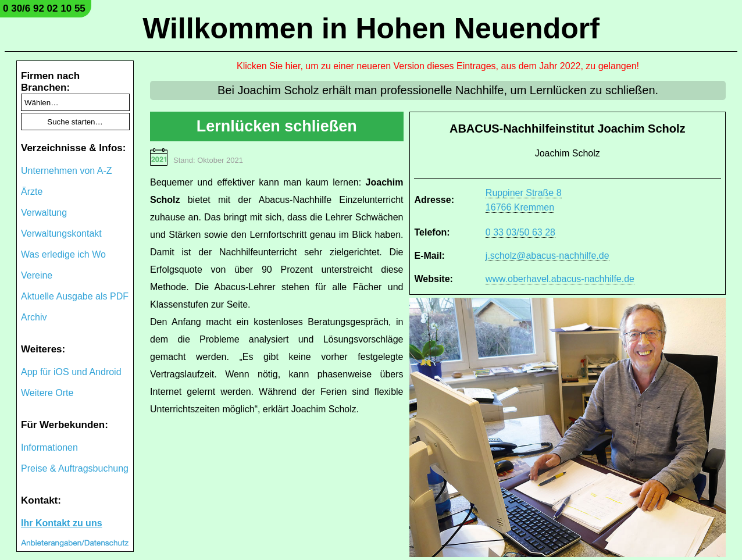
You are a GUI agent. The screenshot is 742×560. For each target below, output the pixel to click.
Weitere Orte (47, 393)
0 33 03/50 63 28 (520, 232)
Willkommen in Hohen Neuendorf (371, 28)
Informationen (49, 447)
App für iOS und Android (71, 372)
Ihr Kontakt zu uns (62, 523)
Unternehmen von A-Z (67, 171)
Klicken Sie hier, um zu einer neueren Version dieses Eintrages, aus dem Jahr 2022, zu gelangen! (438, 66)
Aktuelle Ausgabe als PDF (75, 296)
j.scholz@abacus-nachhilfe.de (547, 256)
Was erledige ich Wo (63, 254)
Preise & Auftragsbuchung (75, 468)
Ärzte (32, 192)
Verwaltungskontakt (61, 233)
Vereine (37, 275)
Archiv (34, 317)
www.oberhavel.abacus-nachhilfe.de (560, 279)
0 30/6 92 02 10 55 (44, 8)
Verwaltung (44, 213)
